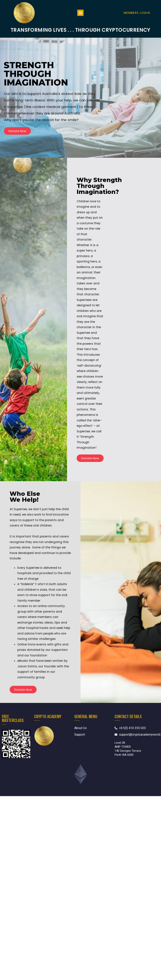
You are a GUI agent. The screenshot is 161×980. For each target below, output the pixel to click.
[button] (80, 13)
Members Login (137, 13)
